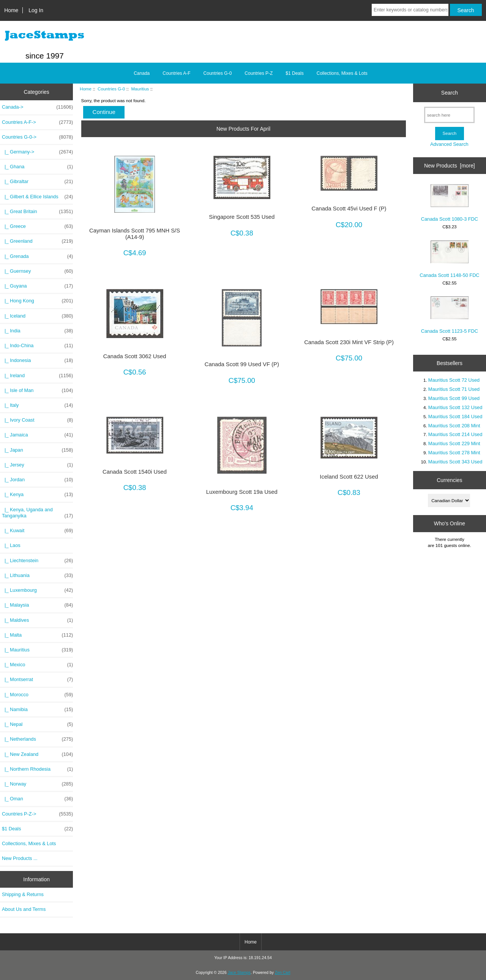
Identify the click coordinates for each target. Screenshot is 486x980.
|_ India (37, 331)
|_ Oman (37, 799)
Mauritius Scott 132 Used (455, 407)
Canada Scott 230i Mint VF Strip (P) (349, 342)
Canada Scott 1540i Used (135, 472)
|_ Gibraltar (37, 182)
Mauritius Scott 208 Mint (454, 426)
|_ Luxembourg (37, 590)
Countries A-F (176, 73)
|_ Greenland (37, 241)
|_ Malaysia (37, 605)
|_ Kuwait (37, 531)
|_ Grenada (37, 256)
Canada (142, 73)
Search (450, 93)
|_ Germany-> (37, 152)
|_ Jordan (37, 480)
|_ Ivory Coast (37, 420)
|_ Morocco (37, 695)
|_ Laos (11, 545)
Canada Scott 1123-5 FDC (450, 315)
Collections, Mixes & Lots (342, 73)
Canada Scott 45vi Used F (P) (349, 209)
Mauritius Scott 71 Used (454, 389)
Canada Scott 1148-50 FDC (449, 259)
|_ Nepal (37, 724)
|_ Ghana (37, 167)
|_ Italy (37, 405)
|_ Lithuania (37, 575)
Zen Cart (283, 973)
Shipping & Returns (23, 894)
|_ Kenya (37, 495)
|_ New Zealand (37, 754)
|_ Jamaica (37, 435)
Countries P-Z (259, 73)
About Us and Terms (24, 909)
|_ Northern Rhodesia (37, 769)
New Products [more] (450, 166)
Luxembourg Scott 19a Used (242, 492)
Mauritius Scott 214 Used (455, 434)
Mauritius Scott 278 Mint (454, 453)
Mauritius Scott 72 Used (454, 380)
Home (11, 10)
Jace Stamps (239, 973)
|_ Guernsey (37, 271)
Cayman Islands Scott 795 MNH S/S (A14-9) (135, 234)
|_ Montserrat (37, 680)
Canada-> (37, 107)
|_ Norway (37, 784)
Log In (36, 10)
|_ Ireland (37, 376)
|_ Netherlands (37, 739)
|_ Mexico (37, 665)
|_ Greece (37, 226)
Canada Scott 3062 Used (135, 356)
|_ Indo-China (37, 346)
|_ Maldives (37, 620)
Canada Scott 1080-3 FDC (450, 203)
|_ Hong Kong (37, 301)
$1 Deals (294, 73)
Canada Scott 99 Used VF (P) (242, 364)
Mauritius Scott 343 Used (455, 462)
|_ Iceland (37, 316)
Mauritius (140, 89)
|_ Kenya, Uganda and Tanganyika (37, 513)
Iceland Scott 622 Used (349, 477)
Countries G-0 (111, 89)
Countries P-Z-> (37, 814)
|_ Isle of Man (37, 390)
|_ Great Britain (37, 212)
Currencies (449, 480)
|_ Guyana (37, 286)
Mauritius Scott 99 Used (454, 398)
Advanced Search (449, 144)
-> (37, 137)
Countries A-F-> (37, 122)
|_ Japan (37, 450)
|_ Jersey (37, 465)
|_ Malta (37, 635)
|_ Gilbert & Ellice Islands (37, 197)
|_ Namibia (37, 710)
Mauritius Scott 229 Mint (454, 443)
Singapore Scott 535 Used (242, 217)
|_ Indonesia (37, 360)
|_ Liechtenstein (37, 561)
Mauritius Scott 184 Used (455, 416)
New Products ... (20, 858)
